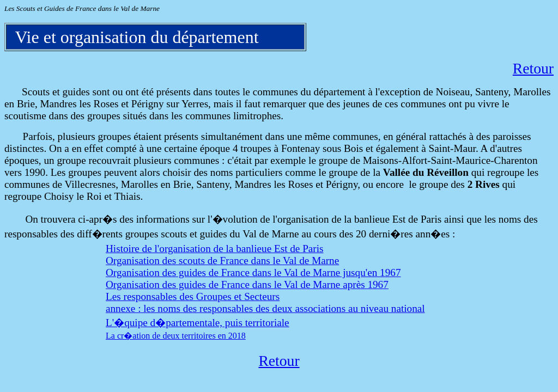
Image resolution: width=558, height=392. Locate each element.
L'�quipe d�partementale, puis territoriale (198, 323)
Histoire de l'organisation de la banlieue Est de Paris (215, 249)
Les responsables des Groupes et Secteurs (193, 296)
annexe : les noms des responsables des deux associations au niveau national (265, 308)
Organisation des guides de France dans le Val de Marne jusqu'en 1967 (253, 272)
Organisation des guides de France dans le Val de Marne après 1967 (247, 284)
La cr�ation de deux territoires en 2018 (176, 336)
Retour (533, 68)
